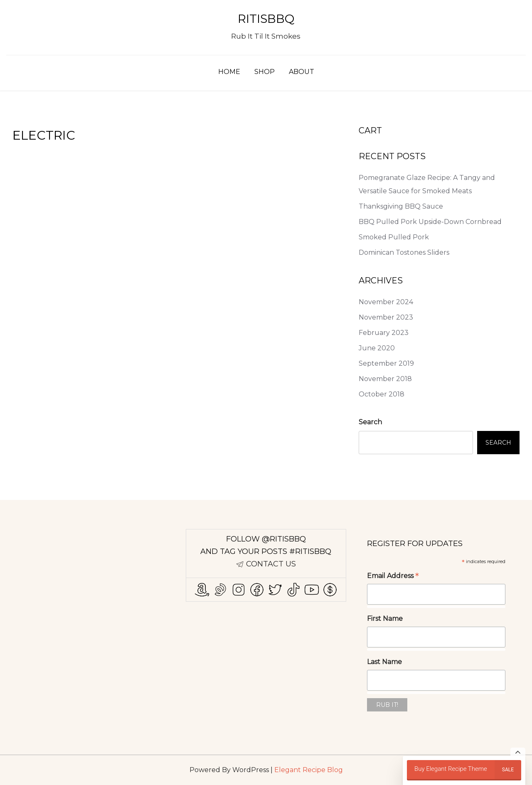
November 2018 (385, 379)
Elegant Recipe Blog (309, 770)
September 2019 (386, 363)
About (302, 72)
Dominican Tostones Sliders (404, 252)
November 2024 (386, 302)
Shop (265, 72)
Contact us (271, 564)
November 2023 (386, 317)
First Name (385, 619)
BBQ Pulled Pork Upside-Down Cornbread (430, 222)
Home (229, 72)
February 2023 (384, 333)
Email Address (393, 577)
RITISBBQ (266, 19)
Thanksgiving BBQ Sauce (401, 206)
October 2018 (382, 394)
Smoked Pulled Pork (394, 237)
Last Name (384, 662)
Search (370, 422)
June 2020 (377, 348)
